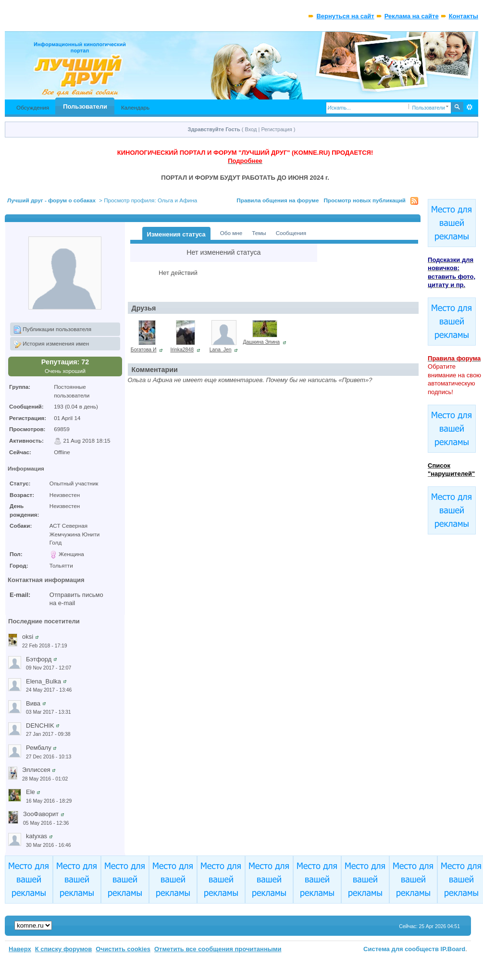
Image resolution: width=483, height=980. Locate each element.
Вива (33, 703)
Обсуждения (33, 107)
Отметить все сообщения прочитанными (218, 949)
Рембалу (39, 748)
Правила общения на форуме (278, 200)
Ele (31, 792)
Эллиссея (36, 770)
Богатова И (144, 350)
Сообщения (291, 233)
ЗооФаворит (41, 814)
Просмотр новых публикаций (365, 200)
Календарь (135, 107)
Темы (259, 233)
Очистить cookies (123, 949)
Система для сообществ (401, 949)
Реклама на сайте (412, 16)
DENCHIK (40, 726)
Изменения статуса (176, 234)
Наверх (20, 949)
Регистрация (276, 129)
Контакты (464, 16)
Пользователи (85, 106)
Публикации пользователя (52, 330)
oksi (28, 637)
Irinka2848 (182, 350)
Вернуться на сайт (345, 16)
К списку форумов (64, 949)
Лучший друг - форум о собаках (51, 200)
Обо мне (231, 233)
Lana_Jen (221, 350)
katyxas (37, 836)
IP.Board (453, 949)
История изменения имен (51, 344)
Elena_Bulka (43, 681)
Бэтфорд (39, 659)
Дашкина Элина (261, 342)
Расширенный (470, 107)
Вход (251, 129)
